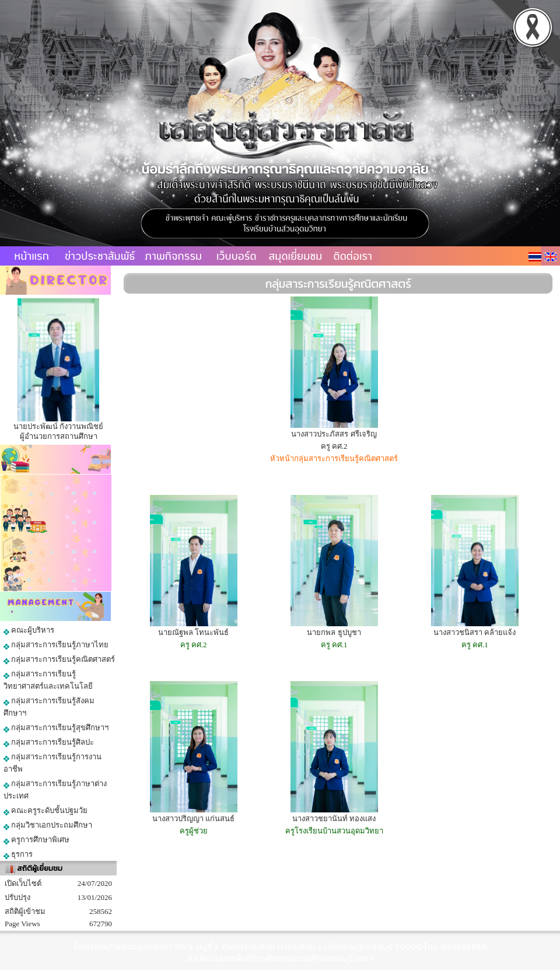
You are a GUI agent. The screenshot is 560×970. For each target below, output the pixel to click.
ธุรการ (18, 854)
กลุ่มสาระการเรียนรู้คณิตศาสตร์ (59, 660)
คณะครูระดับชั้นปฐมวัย (45, 811)
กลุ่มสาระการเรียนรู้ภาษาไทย (56, 645)
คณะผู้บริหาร (29, 630)
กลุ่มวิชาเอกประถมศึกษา (48, 825)
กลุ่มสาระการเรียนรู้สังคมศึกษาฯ (49, 707)
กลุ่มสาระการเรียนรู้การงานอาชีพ (52, 763)
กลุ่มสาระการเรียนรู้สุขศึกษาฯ (56, 728)
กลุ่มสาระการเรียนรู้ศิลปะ (49, 742)
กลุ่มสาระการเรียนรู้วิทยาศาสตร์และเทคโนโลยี (48, 680)
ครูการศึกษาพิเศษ (36, 840)
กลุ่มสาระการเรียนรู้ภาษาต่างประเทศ (55, 790)
